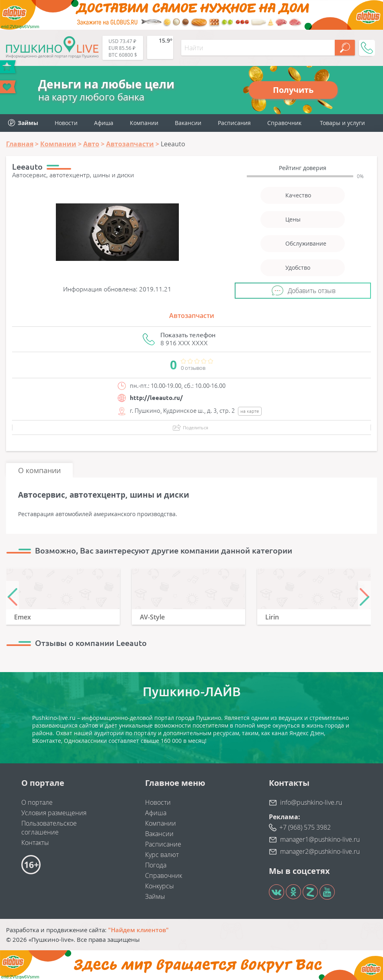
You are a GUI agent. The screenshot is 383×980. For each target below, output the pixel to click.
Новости (66, 123)
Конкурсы (160, 886)
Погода (156, 865)
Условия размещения (54, 813)
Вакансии (188, 123)
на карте (250, 411)
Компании (144, 123)
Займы (155, 896)
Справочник (284, 123)
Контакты (35, 843)
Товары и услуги (342, 123)
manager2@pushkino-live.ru (320, 851)
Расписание (163, 844)
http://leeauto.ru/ (156, 398)
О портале (37, 802)
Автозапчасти (192, 316)
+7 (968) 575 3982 (305, 827)
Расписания (234, 123)
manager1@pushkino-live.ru (320, 839)
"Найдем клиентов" (138, 930)
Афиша (104, 123)
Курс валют (162, 855)
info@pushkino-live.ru (311, 802)
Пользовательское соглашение (49, 828)
